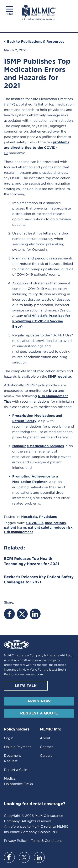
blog (53, 391)
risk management (19, 532)
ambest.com (34, 674)
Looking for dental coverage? (35, 804)
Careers (46, 756)
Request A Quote (39, 713)
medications (55, 523)
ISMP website (59, 376)
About (45, 738)
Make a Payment (17, 747)
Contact (46, 747)
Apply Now (39, 701)
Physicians (48, 517)
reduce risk (63, 528)
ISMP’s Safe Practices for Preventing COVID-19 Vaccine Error (41, 321)
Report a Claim (16, 770)
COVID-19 (35, 523)
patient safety (40, 528)
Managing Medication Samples (38, 446)
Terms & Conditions (47, 841)
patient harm (15, 528)
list (41, 104)
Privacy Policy (15, 841)
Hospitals (29, 517)
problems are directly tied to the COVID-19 (37, 148)
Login (9, 738)
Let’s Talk (26, 686)
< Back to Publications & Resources (34, 42)
